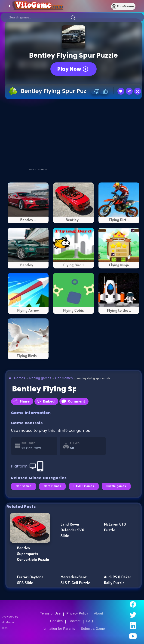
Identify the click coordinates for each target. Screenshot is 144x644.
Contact (74, 621)
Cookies (56, 621)
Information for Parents (57, 629)
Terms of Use (50, 613)
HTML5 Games (84, 486)
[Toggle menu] (7, 6)
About (99, 613)
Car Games (64, 378)
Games (20, 378)
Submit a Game (93, 629)
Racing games (40, 378)
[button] (73, 18)
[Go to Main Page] (38, 6)
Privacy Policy (77, 613)
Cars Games (52, 486)
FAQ (90, 621)
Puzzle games (116, 486)
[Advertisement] (75, 133)
